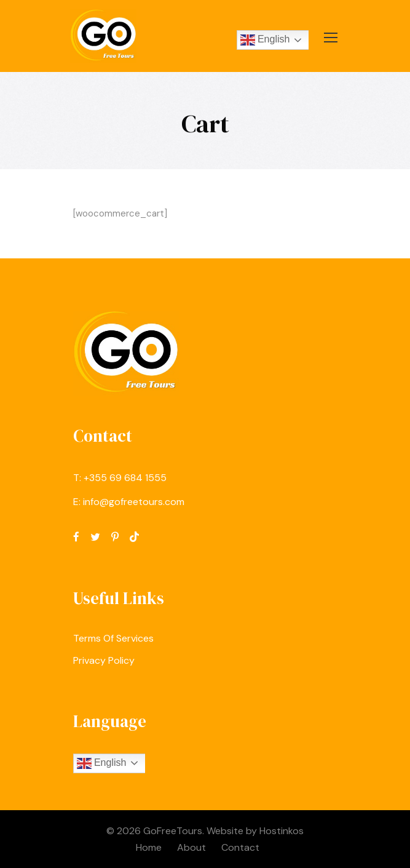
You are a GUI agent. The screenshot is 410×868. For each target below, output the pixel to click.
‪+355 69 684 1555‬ (125, 478)
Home (149, 847)
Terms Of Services (113, 638)
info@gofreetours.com (134, 502)
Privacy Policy (104, 660)
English (265, 40)
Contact (240, 847)
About (191, 847)
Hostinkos (282, 831)
